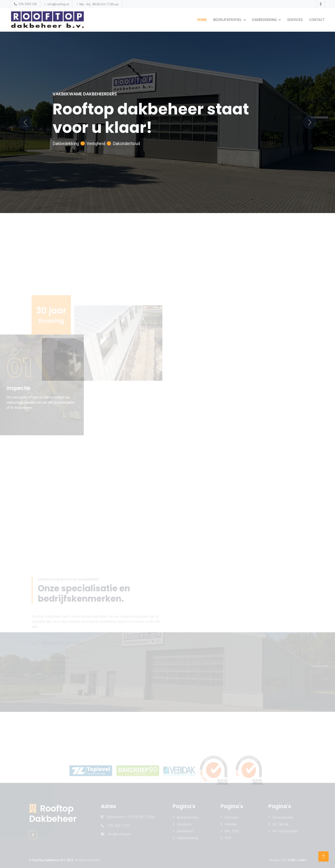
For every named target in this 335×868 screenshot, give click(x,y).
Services (295, 20)
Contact (317, 20)
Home (202, 20)
